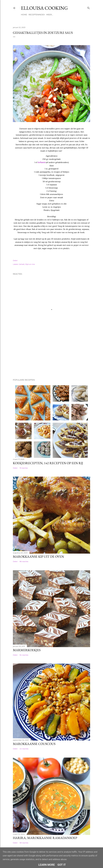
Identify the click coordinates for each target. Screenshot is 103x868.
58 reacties (24, 843)
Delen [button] (15, 260)
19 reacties (24, 468)
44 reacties (24, 749)
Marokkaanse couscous (34, 744)
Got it (62, 865)
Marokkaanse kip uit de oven (38, 556)
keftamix (42, 162)
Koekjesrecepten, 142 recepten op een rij (48, 463)
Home (24, 15)
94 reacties (24, 655)
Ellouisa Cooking (44, 8)
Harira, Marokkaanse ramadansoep (45, 838)
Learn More (47, 865)
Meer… (50, 15)
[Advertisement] (26, 358)
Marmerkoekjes (27, 650)
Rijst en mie (30, 264)
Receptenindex (37, 15)
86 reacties (24, 561)
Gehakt (22, 264)
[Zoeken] (89, 7)
